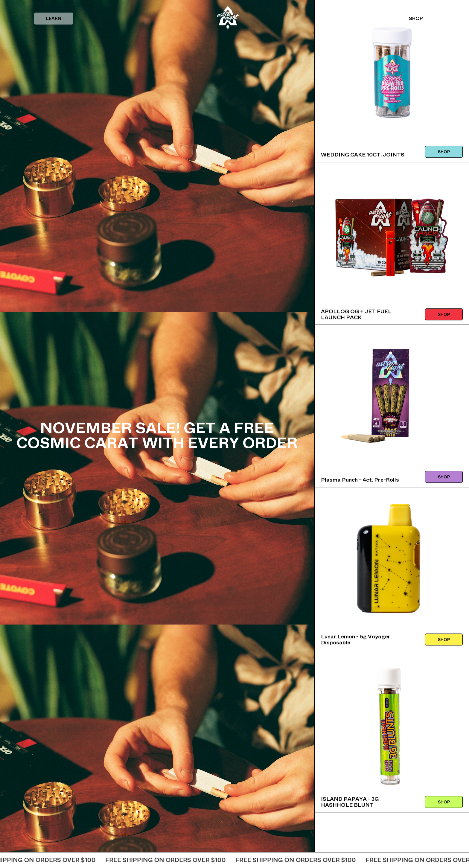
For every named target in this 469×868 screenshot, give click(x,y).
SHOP (416, 18)
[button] (54, 19)
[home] (228, 18)
